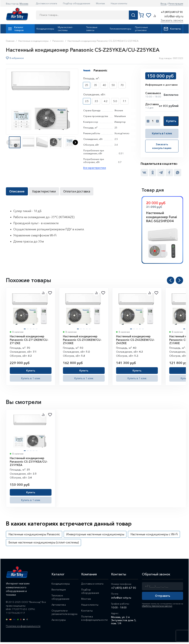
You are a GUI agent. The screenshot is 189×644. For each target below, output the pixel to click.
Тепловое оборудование (61, 597)
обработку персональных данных (157, 606)
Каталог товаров (16, 29)
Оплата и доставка (77, 191)
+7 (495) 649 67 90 (172, 12)
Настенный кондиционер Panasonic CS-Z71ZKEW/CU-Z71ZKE (29, 339)
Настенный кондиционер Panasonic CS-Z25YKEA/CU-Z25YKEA (29, 461)
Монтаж (100, 3)
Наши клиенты (119, 3)
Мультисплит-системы (65, 29)
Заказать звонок (172, 20)
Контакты (172, 29)
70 (122, 85)
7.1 (124, 101)
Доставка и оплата (47, 3)
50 (113, 85)
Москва (24, 4)
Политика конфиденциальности (24, 626)
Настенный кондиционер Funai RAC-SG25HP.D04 (161, 217)
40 (104, 85)
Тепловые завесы (92, 29)
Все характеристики (95, 168)
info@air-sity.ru (174, 16)
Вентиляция (59, 589)
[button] (75, 142)
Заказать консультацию (162, 146)
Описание (17, 191)
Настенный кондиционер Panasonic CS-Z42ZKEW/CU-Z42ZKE (135, 339)
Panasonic (100, 70)
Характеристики (44, 191)
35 (95, 85)
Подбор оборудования (77, 3)
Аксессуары (59, 623)
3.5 (96, 101)
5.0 (115, 101)
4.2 (106, 101)
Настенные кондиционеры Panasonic (34, 534)
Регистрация (176, 4)
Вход (164, 4)
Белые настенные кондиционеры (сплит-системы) (44, 542)
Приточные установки (141, 29)
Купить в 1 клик (162, 133)
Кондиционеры (45, 29)
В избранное (17, 58)
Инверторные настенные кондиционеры (95, 534)
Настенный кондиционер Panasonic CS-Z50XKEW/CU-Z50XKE (82, 339)
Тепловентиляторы (120, 29)
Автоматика (59, 604)
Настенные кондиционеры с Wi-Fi (154, 534)
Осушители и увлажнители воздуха (60, 614)
